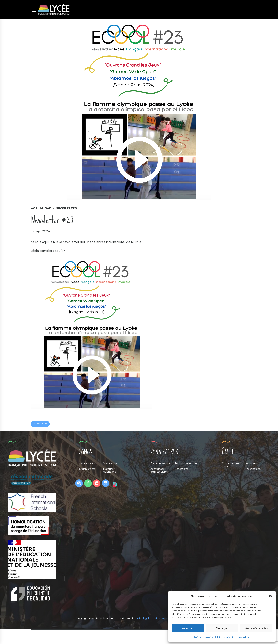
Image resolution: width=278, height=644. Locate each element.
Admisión (252, 463)
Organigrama (87, 469)
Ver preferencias (256, 628)
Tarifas (226, 474)
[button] (270, 596)
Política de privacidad (226, 637)
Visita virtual (111, 463)
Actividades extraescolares (159, 470)
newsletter (41, 424)
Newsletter (66, 208)
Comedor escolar (161, 463)
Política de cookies (203, 637)
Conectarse (182, 469)
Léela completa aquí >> (48, 251)
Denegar (222, 628)
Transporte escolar (186, 463)
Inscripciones (254, 469)
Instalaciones (87, 463)
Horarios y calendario (110, 470)
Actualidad (41, 208)
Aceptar (188, 628)
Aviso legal (245, 637)
